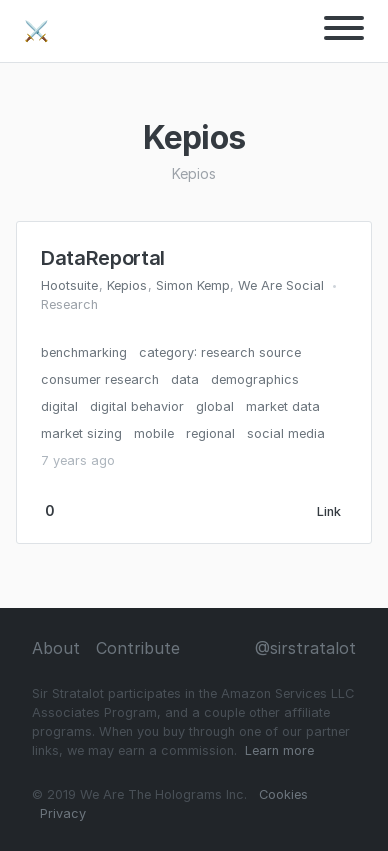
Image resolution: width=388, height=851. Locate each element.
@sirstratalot (305, 648)
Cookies (283, 794)
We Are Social (281, 285)
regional (210, 433)
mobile (154, 433)
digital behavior (137, 406)
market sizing (81, 433)
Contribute (138, 648)
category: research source (220, 352)
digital (59, 406)
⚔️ (36, 31)
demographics (255, 379)
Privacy (63, 813)
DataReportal (103, 258)
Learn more (279, 750)
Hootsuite (69, 285)
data (185, 379)
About (56, 648)
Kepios (127, 285)
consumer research (100, 379)
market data (283, 406)
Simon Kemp (193, 285)
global (215, 406)
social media (286, 433)
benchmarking (84, 352)
